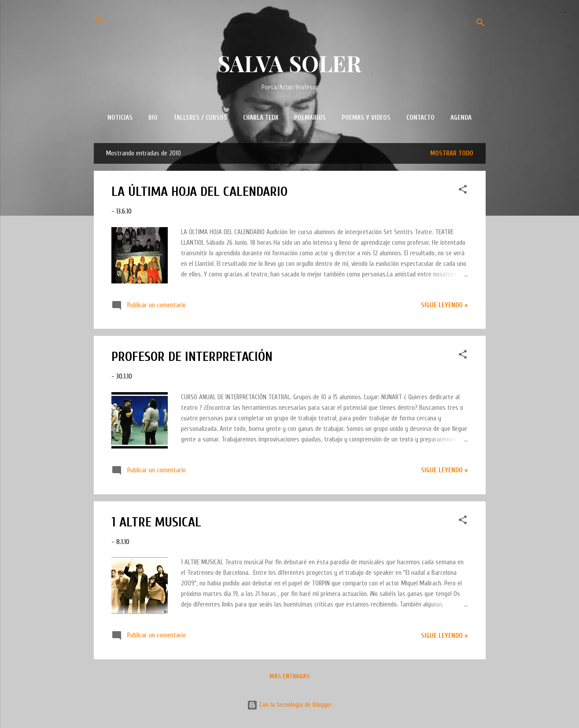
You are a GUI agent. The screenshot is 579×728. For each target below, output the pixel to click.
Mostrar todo (452, 153)
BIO (153, 118)
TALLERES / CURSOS (200, 118)
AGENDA (461, 118)
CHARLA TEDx (261, 118)
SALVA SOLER (289, 63)
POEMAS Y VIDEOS (366, 118)
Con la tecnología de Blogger (289, 705)
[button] (463, 191)
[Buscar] (480, 24)
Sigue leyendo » (444, 305)
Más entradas (289, 676)
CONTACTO (420, 118)
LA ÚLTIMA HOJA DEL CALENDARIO (199, 192)
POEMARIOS (310, 118)
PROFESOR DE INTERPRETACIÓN (192, 357)
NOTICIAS (120, 118)
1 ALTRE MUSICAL (156, 522)
